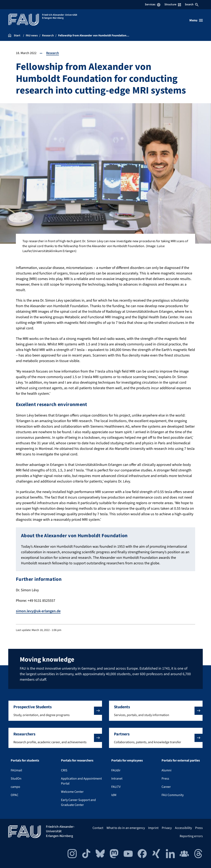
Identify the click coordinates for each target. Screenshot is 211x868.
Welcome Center (72, 792)
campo (15, 787)
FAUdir (116, 770)
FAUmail (16, 770)
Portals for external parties (181, 760)
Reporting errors (191, 836)
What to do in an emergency (126, 828)
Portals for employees (127, 760)
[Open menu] (196, 20)
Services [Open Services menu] (153, 5)
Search (192, 5)
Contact (98, 828)
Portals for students (25, 760)
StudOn (16, 779)
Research (53, 53)
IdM (114, 795)
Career (166, 787)
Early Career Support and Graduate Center (78, 802)
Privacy (167, 828)
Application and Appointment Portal (81, 781)
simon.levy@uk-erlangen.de (38, 611)
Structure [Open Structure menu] (173, 5)
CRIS (64, 770)
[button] (55, 711)
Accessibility (183, 828)
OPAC (15, 795)
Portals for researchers (77, 760)
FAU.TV (116, 787)
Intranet (117, 779)
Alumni (166, 770)
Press (165, 779)
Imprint (153, 828)
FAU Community (173, 795)
